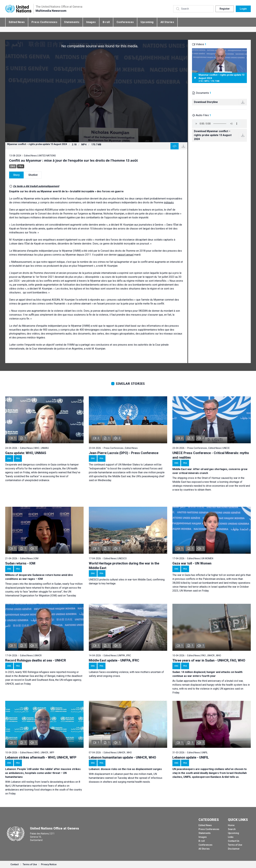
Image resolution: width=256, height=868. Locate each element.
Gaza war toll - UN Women (192, 563)
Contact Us (234, 841)
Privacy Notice (49, 864)
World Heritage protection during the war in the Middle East (124, 566)
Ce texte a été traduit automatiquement (36, 186)
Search (232, 829)
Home (231, 825)
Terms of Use (235, 845)
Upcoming (147, 22)
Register (225, 9)
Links (231, 837)
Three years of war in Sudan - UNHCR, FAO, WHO (209, 660)
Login (243, 9)
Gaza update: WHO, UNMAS (26, 453)
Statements (72, 22)
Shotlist (33, 175)
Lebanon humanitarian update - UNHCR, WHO (122, 757)
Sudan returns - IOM (20, 563)
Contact (15, 864)
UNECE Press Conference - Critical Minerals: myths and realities (211, 455)
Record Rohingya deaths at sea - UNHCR (36, 660)
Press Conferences (44, 22)
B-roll (106, 22)
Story (16, 175)
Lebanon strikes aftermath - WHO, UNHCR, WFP (41, 757)
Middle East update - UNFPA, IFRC (114, 660)
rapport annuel (125, 255)
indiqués (169, 202)
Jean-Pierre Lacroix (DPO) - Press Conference (124, 453)
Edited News (17, 22)
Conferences (125, 22)
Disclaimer (234, 849)
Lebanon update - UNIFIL (191, 757)
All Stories (167, 22)
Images (91, 22)
